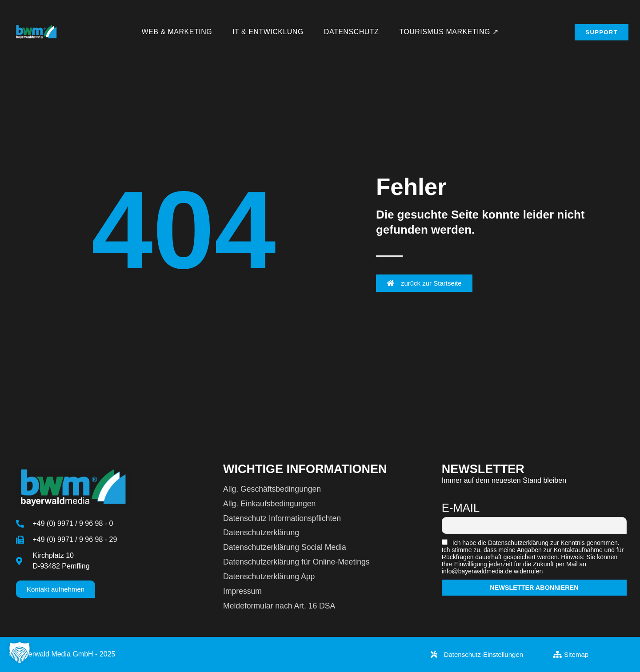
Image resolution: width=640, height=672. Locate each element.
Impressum (242, 591)
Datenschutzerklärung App (269, 577)
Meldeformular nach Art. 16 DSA (279, 606)
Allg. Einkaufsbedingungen (269, 504)
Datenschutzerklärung (261, 533)
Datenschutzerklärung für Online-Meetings (296, 562)
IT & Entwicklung (268, 32)
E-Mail (461, 508)
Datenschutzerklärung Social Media (285, 547)
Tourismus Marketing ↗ (449, 32)
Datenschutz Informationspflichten (282, 518)
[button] (20, 652)
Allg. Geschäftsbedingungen (272, 489)
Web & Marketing (177, 32)
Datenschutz (351, 32)
